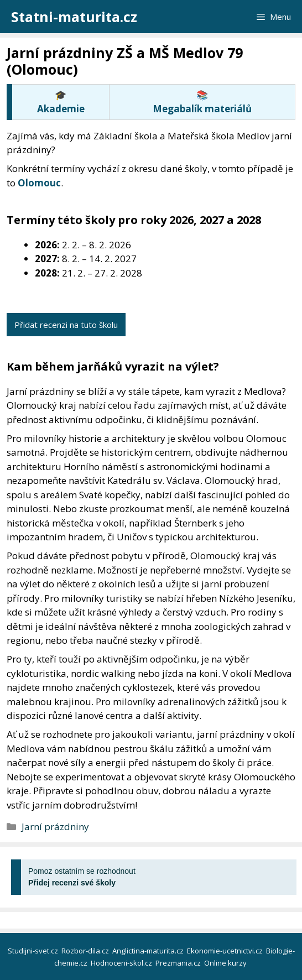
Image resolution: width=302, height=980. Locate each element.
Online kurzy (226, 963)
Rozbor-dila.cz (86, 951)
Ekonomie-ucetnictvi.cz (226, 951)
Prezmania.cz (179, 963)
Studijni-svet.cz (34, 951)
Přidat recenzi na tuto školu (66, 325)
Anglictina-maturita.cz (149, 951)
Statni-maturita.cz (74, 17)
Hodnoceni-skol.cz (122, 963)
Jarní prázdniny (55, 827)
